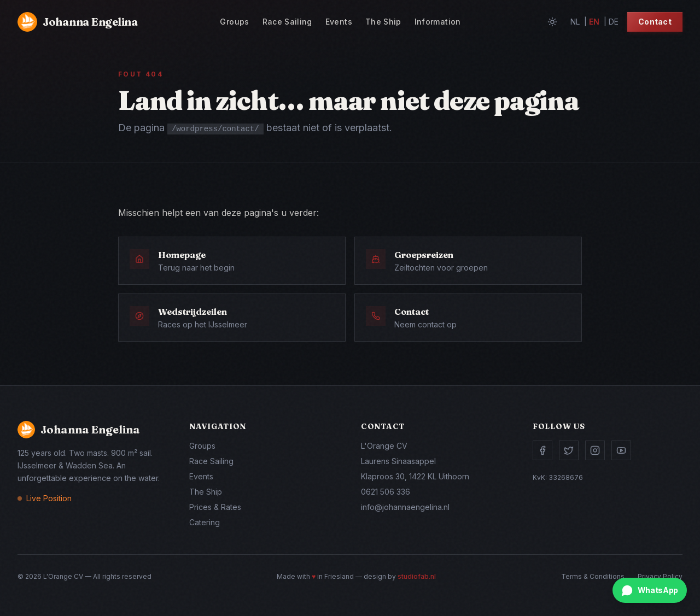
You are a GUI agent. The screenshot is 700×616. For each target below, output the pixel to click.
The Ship (383, 22)
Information (438, 22)
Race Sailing (287, 22)
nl (575, 22)
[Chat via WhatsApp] (650, 590)
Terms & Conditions (593, 576)
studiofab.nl (417, 576)
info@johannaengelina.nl (405, 507)
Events (339, 22)
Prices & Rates (215, 507)
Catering (205, 522)
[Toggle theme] (552, 22)
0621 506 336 (386, 492)
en (594, 22)
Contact (655, 22)
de (614, 22)
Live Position (49, 498)
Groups (234, 22)
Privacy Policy (660, 576)
